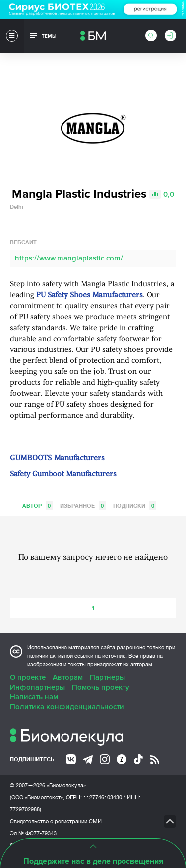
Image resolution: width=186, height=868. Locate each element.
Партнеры (107, 677)
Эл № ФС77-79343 (33, 833)
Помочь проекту (101, 687)
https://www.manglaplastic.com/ (69, 258)
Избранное (83, 505)
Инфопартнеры (37, 687)
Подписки (135, 505)
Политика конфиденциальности (67, 707)
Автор (37, 505)
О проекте (28, 677)
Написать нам (34, 697)
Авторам (68, 677)
